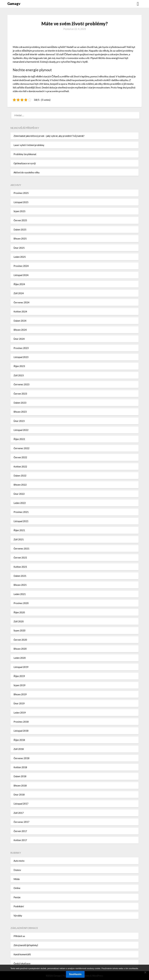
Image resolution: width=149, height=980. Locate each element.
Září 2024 (19, 293)
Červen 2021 (20, 558)
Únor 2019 (19, 703)
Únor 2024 (19, 339)
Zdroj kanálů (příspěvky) (26, 945)
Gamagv (14, 4)
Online (17, 888)
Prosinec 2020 (21, 603)
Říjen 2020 (19, 612)
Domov (17, 870)
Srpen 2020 (19, 630)
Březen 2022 (20, 485)
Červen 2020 (20, 640)
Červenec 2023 (21, 384)
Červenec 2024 (21, 302)
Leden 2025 (20, 257)
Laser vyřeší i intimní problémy (29, 145)
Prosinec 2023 (21, 348)
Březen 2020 (20, 649)
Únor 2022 (19, 494)
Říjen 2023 (19, 366)
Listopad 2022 (21, 430)
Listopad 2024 (21, 275)
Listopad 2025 (21, 202)
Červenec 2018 (21, 758)
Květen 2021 (20, 567)
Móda (17, 879)
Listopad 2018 (21, 731)
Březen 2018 (20, 786)
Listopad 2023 (21, 357)
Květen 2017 (20, 840)
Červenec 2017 (21, 822)
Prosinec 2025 (21, 193)
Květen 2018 (20, 767)
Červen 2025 (20, 220)
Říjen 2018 (19, 740)
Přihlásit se (19, 936)
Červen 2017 (20, 831)
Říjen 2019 (19, 676)
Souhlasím (75, 974)
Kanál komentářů (22, 954)
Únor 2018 (19, 795)
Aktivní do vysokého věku (26, 172)
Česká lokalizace (22, 963)
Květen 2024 (20, 311)
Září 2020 (19, 621)
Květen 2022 (20, 467)
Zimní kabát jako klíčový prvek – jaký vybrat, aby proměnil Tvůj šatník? (49, 136)
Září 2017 (19, 813)
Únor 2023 (19, 421)
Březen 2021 (20, 585)
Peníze (17, 897)
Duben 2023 (20, 403)
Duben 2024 (20, 321)
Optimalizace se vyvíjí (25, 163)
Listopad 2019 (21, 667)
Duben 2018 (20, 776)
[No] (145, 972)
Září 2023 (19, 375)
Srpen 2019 (19, 685)
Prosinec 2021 (21, 512)
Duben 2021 (20, 576)
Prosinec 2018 (21, 722)
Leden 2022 (20, 503)
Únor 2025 (19, 248)
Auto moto (19, 861)
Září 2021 (19, 539)
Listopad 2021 (21, 521)
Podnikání (19, 906)
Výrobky (18, 916)
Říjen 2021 (19, 530)
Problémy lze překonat (25, 154)
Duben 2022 (20, 476)
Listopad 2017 (21, 804)
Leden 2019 (20, 713)
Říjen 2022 (19, 439)
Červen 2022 (20, 457)
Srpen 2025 (19, 211)
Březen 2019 (20, 694)
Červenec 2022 (21, 448)
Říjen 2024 (19, 284)
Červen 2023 (20, 394)
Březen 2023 (20, 412)
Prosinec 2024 (21, 266)
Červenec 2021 (21, 548)
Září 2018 (19, 749)
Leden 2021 (20, 594)
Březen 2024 (20, 330)
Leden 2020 (20, 658)
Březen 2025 (20, 239)
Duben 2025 (20, 229)
